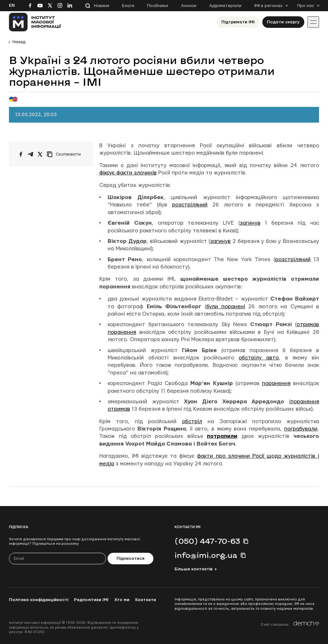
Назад (19, 42)
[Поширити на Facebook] (21, 154)
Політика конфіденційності (39, 600)
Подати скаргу (283, 22)
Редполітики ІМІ (91, 600)
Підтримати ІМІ (238, 22)
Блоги (128, 6)
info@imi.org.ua (206, 555)
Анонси (189, 6)
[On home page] (35, 22)
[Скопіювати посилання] (65, 154)
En (12, 5)
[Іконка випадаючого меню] (313, 22)
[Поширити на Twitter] (40, 154)
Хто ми (122, 600)
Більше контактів (193, 569)
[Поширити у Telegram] (30, 154)
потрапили (222, 436)
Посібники (158, 6)
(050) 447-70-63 (207, 541)
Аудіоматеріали (225, 6)
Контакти (146, 600)
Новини (102, 6)
